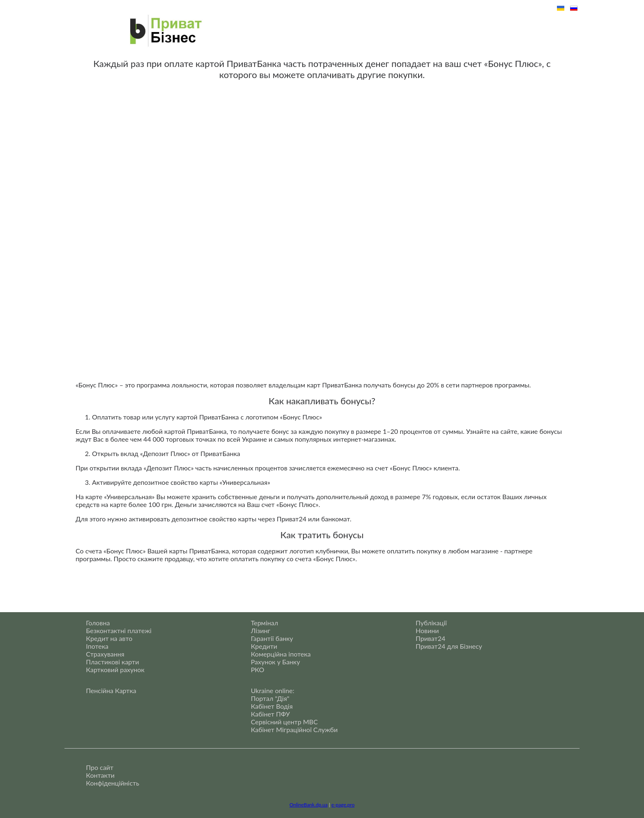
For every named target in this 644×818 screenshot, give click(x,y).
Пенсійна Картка (111, 690)
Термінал (264, 623)
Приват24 (430, 638)
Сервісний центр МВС (284, 722)
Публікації (431, 623)
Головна (98, 623)
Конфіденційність (112, 783)
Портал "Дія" (270, 698)
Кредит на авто (109, 638)
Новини (427, 630)
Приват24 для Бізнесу (449, 646)
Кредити (264, 646)
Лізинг (261, 630)
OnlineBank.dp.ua (309, 805)
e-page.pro (343, 805)
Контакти (100, 775)
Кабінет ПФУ (270, 714)
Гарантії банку (272, 638)
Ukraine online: (273, 690)
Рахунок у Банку (276, 662)
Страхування (105, 654)
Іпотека (97, 646)
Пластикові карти (112, 662)
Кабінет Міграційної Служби (294, 729)
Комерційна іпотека (281, 654)
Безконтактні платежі (119, 630)
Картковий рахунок (115, 669)
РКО (258, 669)
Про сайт (100, 767)
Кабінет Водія (272, 706)
